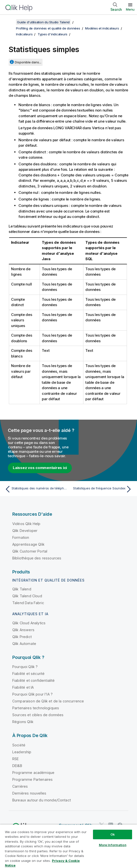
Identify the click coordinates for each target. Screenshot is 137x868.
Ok (113, 834)
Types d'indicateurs (53, 34)
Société (19, 745)
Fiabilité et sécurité (28, 674)
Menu (130, 9)
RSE (15, 759)
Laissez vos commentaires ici (40, 468)
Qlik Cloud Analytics (29, 623)
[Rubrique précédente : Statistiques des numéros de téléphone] (35, 489)
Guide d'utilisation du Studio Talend (43, 22)
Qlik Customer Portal (30, 551)
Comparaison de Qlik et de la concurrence (48, 701)
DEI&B (17, 766)
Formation (21, 537)
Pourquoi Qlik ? (25, 667)
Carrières (20, 786)
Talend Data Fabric (28, 603)
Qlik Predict (22, 637)
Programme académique (33, 773)
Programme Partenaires (32, 779)
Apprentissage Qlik (28, 544)
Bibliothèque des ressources (37, 558)
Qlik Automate (24, 644)
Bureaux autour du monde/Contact (42, 800)
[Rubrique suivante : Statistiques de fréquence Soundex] (102, 489)
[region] (68, 846)
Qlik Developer (25, 531)
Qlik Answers (23, 630)
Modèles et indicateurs (102, 28)
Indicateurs (24, 34)
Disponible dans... (28, 62)
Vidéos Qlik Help (26, 524)
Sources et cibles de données (38, 715)
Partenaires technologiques (36, 708)
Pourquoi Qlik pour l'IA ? (32, 694)
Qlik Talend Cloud (27, 596)
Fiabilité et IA (23, 687)
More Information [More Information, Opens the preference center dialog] (113, 845)
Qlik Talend (22, 589)
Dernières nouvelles (29, 793)
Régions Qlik (23, 722)
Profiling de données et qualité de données (48, 28)
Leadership (22, 752)
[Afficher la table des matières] (10, 22)
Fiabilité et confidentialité (33, 680)
